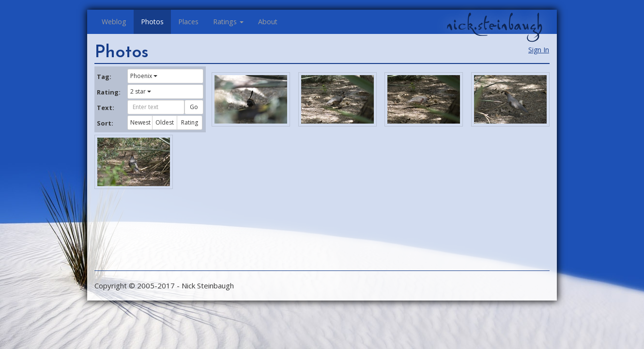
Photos (152, 22)
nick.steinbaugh (494, 25)
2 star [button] (141, 91)
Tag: (104, 77)
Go (194, 107)
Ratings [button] (228, 22)
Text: (106, 108)
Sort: (105, 123)
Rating (190, 122)
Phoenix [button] (144, 76)
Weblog (114, 22)
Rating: (108, 92)
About (268, 22)
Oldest (165, 122)
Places (188, 22)
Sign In (539, 50)
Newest (140, 122)
